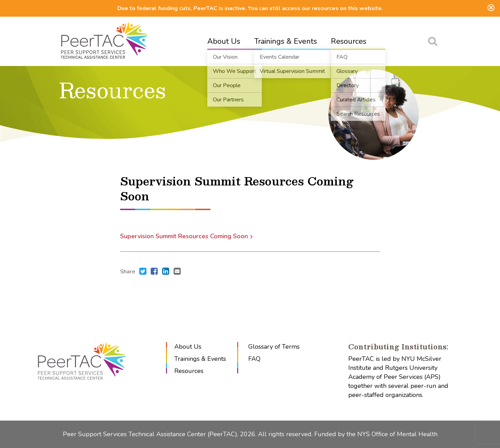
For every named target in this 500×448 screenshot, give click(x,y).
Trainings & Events (286, 41)
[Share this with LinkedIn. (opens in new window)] (166, 272)
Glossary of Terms (274, 347)
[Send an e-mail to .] (177, 272)
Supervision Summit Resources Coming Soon (184, 236)
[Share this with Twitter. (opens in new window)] (143, 272)
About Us (224, 41)
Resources (349, 41)
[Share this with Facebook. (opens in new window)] (154, 272)
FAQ (254, 359)
